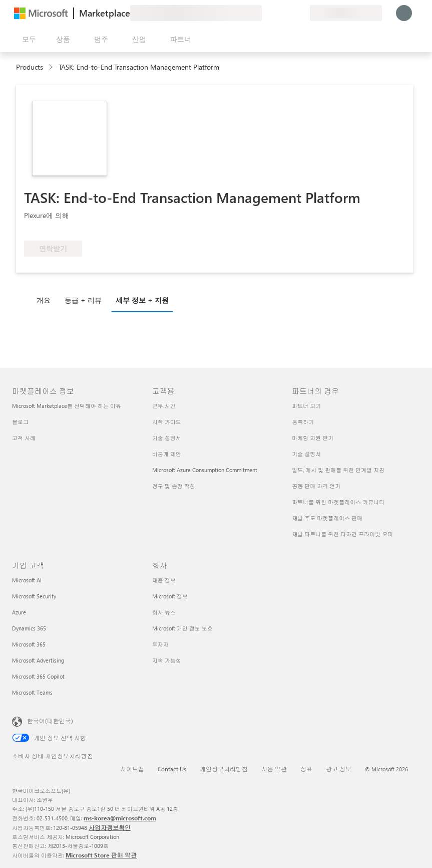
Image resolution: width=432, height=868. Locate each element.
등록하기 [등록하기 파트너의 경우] (303, 422)
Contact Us (172, 769)
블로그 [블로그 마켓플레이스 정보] (20, 422)
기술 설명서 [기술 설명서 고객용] (167, 438)
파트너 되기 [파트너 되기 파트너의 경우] (306, 406)
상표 (306, 769)
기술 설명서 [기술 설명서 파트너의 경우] (306, 454)
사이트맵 (132, 769)
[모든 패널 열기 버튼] (27, 39)
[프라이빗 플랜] (302, 13)
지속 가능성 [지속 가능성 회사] (167, 660)
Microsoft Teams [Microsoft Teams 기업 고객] (32, 692)
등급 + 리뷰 (83, 300)
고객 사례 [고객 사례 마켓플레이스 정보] (24, 438)
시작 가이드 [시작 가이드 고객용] (167, 422)
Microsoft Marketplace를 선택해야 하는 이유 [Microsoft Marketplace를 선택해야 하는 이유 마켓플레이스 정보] (67, 406)
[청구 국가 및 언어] (346, 13)
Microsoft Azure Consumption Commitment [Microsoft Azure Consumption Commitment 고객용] (205, 470)
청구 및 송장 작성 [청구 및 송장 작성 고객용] (174, 486)
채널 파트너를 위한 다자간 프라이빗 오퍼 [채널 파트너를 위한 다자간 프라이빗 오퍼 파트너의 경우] (342, 534)
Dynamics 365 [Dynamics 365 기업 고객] (29, 628)
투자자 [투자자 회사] (160, 644)
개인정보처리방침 (224, 769)
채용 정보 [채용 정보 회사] (164, 580)
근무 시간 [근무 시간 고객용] (164, 406)
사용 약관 (274, 769)
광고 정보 (339, 769)
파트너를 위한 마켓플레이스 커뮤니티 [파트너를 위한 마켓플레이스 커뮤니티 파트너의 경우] (338, 502)
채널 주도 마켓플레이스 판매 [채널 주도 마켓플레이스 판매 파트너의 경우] (327, 518)
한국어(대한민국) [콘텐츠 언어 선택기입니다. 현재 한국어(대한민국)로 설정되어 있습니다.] (50, 721)
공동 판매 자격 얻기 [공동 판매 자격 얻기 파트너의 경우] (316, 486)
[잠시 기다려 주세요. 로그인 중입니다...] (404, 13)
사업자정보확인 (110, 827)
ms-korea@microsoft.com (120, 818)
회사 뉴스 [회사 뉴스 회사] (164, 612)
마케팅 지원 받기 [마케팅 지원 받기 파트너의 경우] (313, 438)
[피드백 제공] (266, 13)
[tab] (46, 300)
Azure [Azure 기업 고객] (19, 612)
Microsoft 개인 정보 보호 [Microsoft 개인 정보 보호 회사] (182, 628)
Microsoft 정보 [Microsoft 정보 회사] (170, 596)
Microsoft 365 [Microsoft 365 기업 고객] (29, 644)
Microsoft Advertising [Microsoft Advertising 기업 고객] (38, 660)
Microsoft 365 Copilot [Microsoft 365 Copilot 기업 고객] (38, 676)
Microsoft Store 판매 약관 (101, 855)
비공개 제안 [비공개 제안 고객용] (167, 454)
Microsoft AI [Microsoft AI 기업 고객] (27, 580)
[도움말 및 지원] (278, 13)
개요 (44, 300)
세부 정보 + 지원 (142, 300)
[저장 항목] (290, 13)
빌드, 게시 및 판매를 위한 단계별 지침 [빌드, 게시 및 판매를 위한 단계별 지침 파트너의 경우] (338, 470)
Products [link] (30, 67)
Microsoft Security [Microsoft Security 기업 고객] (34, 596)
